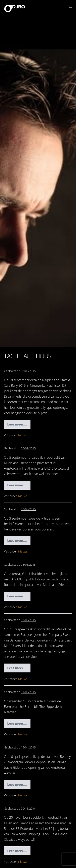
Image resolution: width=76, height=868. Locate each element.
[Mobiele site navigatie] (70, 9)
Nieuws (23, 435)
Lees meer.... (17, 425)
